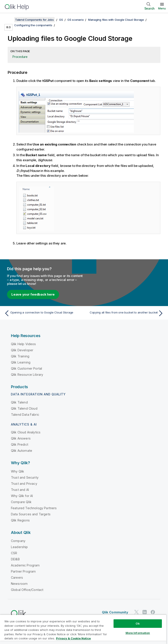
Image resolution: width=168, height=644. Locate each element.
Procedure (20, 57)
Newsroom (19, 584)
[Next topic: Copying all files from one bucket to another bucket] (125, 313)
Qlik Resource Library (27, 375)
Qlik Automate (22, 451)
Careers (17, 577)
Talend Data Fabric (25, 415)
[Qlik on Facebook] (153, 612)
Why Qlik (17, 471)
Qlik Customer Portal (26, 368)
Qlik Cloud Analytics (26, 432)
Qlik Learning (21, 362)
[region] (83, 629)
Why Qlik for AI (22, 496)
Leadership (19, 547)
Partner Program (23, 571)
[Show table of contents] (9, 20)
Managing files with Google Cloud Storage (116, 20)
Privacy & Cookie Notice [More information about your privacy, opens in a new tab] (73, 638)
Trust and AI (20, 490)
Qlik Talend (19, 402)
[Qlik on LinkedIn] (145, 612)
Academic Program (25, 565)
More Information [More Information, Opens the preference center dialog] (138, 633)
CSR (14, 553)
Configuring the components (33, 25)
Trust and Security (25, 477)
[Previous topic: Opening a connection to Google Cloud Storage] (43, 313)
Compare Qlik (21, 502)
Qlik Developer (22, 350)
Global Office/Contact (27, 590)
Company (18, 541)
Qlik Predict (20, 444)
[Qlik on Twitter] (136, 612)
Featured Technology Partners (34, 508)
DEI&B (15, 559)
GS (61, 20)
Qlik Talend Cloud (24, 408)
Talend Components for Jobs (34, 20)
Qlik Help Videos (24, 344)
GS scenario (75, 20)
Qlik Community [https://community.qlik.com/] (115, 612)
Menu (162, 8)
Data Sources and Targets (31, 514)
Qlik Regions (20, 520)
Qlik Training (20, 356)
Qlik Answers (21, 438)
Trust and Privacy (24, 484)
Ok (138, 623)
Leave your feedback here (33, 294)
